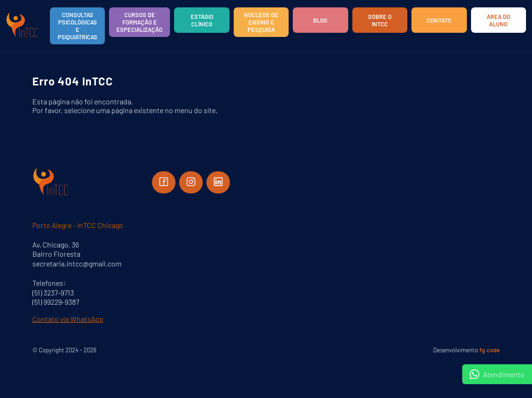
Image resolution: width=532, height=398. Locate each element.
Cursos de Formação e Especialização (139, 22)
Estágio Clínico (202, 20)
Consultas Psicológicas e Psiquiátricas (78, 26)
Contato (439, 20)
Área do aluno (499, 20)
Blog (320, 20)
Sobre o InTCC (380, 20)
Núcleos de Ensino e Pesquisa (261, 22)
